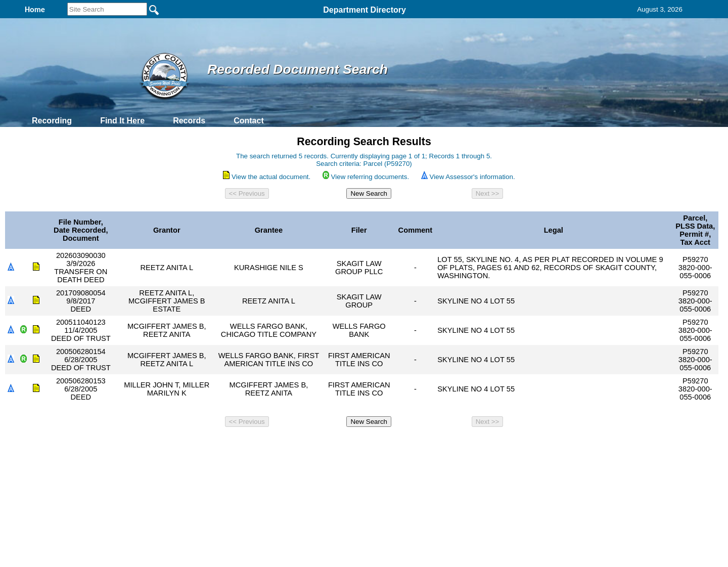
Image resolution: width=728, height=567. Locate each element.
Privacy (360, 445)
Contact (249, 121)
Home (266, 445)
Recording (52, 121)
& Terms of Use (397, 445)
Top (196, 445)
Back (226, 445)
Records (189, 121)
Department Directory (365, 10)
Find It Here (122, 121)
